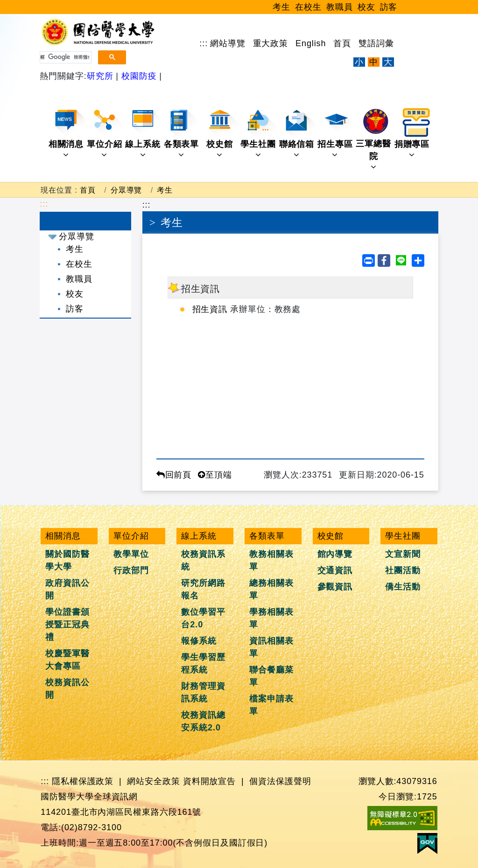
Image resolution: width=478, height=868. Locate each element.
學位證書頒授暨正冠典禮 (67, 625)
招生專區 (336, 134)
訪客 (389, 7)
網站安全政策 (153, 781)
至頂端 (215, 475)
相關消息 (67, 134)
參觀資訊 (335, 587)
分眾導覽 (127, 190)
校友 (366, 7)
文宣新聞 (403, 554)
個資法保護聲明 (280, 781)
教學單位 (131, 554)
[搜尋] (65, 57)
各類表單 (182, 134)
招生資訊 (210, 309)
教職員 (340, 7)
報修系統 (199, 641)
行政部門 (131, 570)
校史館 (223, 134)
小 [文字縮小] (359, 62)
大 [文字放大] (388, 62)
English (311, 43)
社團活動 (403, 570)
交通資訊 (335, 570)
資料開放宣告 (209, 781)
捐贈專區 (413, 134)
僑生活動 (403, 587)
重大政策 (271, 43)
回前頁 (174, 475)
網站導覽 (228, 43)
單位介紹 (105, 134)
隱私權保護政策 (83, 781)
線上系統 (144, 134)
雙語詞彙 (376, 43)
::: (204, 43)
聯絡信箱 (298, 134)
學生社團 (259, 134)
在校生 (308, 7)
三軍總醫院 (374, 140)
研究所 (102, 76)
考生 (281, 7)
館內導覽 (335, 554)
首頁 (342, 43)
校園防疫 (139, 76)
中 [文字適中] (374, 62)
